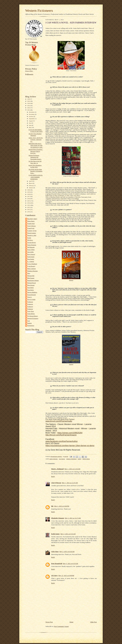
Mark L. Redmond (57, 469)
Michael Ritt (31, 276)
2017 (29, 196)
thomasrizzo (31, 325)
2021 (29, 110)
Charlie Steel (31, 223)
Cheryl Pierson (32, 226)
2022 (29, 108)
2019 (29, 192)
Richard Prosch (32, 283)
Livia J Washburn (32, 264)
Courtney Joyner (32, 231)
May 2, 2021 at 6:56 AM (67, 552)
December (32, 112)
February (32, 186)
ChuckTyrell (31, 228)
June (30, 125)
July (30, 123)
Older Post (93, 622)
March (31, 183)
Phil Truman (31, 278)
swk (29, 321)
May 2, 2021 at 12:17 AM (73, 518)
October (31, 116)
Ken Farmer (31, 259)
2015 (29, 201)
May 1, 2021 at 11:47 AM (70, 483)
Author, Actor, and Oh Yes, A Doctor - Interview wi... (36, 140)
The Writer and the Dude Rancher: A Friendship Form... (36, 171)
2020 (29, 190)
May (30, 127)
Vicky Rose (31, 311)
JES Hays (30, 240)
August (31, 121)
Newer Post (49, 622)
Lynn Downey (31, 266)
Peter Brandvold (57, 564)
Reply (53, 476)
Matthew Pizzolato (33, 271)
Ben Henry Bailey (32, 219)
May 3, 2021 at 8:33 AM (70, 564)
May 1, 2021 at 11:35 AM (72, 469)
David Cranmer (32, 233)
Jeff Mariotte (31, 247)
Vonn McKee (31, 314)
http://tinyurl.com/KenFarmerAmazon (61, 435)
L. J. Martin (31, 261)
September (32, 119)
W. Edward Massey (33, 316)
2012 (29, 207)
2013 (29, 205)
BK (52, 506)
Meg (29, 273)
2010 (29, 212)
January (31, 188)
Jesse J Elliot (31, 250)
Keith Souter (31, 257)
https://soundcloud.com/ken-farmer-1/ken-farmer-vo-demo (70, 446)
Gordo (29, 238)
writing (80, 459)
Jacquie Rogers (32, 242)
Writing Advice (86, 459)
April (30, 181)
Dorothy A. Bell (32, 235)
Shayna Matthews (32, 292)
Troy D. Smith (31, 299)
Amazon (71, 280)
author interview (54, 459)
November (32, 114)
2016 (29, 199)
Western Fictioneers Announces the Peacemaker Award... (35, 157)
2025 (29, 101)
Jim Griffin (31, 252)
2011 (29, 209)
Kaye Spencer (31, 254)
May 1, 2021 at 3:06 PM (62, 506)
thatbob (30, 323)
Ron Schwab (31, 285)
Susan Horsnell (32, 295)
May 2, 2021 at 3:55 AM (68, 534)
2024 (29, 103)
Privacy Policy (29, 71)
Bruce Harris (31, 221)
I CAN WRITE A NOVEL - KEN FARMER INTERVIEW (36, 177)
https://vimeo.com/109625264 (70, 433)
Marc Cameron (32, 269)
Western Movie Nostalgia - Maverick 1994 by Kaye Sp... (36, 151)
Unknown (30, 302)
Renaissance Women (33, 280)
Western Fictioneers (39, 11)
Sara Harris (31, 288)
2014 (29, 203)
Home (71, 622)
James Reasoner (32, 245)
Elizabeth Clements (58, 518)
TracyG (30, 297)
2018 (29, 194)
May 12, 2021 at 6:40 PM (66, 575)
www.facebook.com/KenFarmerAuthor (62, 441)
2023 (29, 106)
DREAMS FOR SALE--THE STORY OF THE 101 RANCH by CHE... (36, 145)
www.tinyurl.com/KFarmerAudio (59, 421)
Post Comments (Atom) (61, 626)
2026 (29, 99)
